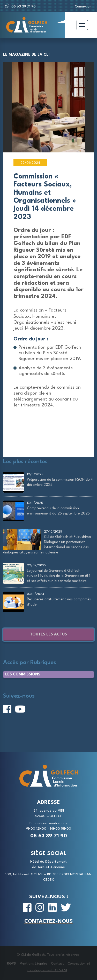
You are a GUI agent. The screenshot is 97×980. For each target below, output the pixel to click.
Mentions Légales (33, 964)
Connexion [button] (83, 7)
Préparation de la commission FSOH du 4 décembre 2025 (60, 482)
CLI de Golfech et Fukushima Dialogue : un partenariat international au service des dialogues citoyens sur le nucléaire (47, 545)
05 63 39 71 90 (21, 6)
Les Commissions (23, 674)
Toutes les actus (48, 635)
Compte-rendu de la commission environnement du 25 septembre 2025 (58, 511)
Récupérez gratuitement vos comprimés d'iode (59, 602)
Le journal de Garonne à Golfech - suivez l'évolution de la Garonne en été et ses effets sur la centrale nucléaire (59, 576)
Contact (57, 964)
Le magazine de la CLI (26, 55)
